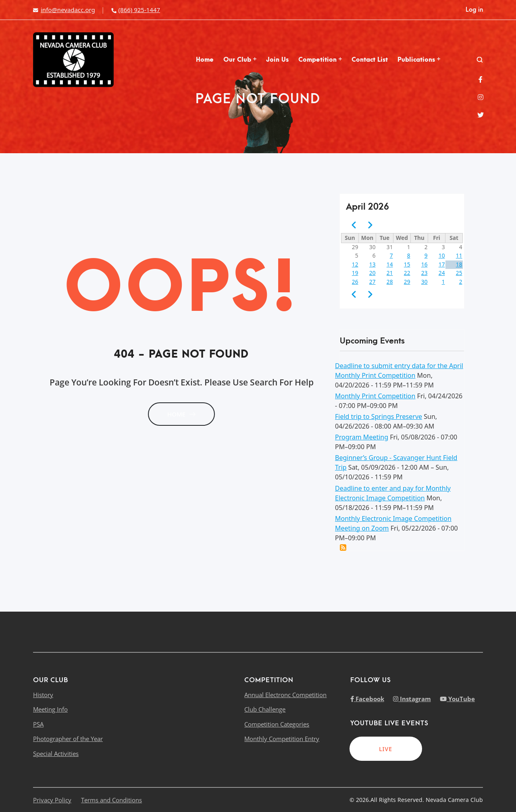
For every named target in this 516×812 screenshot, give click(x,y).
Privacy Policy (52, 800)
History (43, 695)
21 (390, 273)
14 (390, 264)
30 (424, 282)
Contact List (370, 60)
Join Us (277, 60)
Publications (419, 60)
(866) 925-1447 (135, 10)
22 (407, 273)
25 (459, 273)
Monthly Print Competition (375, 396)
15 (407, 264)
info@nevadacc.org (64, 10)
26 (355, 282)
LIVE (386, 749)
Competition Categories (277, 724)
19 (355, 273)
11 (459, 255)
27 (372, 282)
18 (459, 264)
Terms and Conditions (111, 800)
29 (407, 282)
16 (424, 264)
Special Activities (56, 754)
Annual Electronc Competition (285, 695)
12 (355, 264)
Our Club (240, 60)
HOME (181, 414)
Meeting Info (50, 709)
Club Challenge (265, 709)
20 (372, 273)
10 (442, 255)
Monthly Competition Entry (282, 739)
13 (372, 264)
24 (442, 273)
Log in (474, 10)
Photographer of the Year (68, 739)
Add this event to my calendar (343, 548)
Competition (320, 60)
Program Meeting (362, 437)
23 (424, 273)
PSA (38, 724)
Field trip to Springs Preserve (379, 416)
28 (390, 282)
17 (442, 264)
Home (205, 60)
